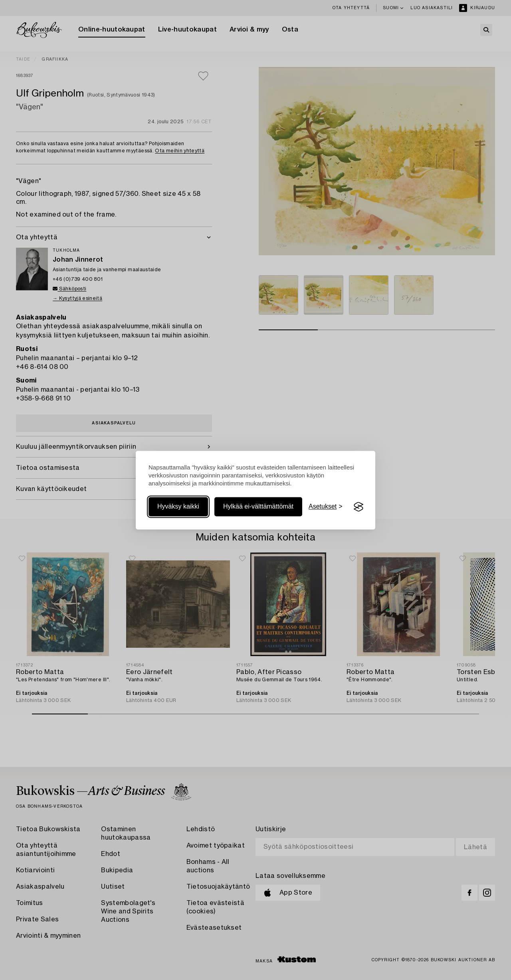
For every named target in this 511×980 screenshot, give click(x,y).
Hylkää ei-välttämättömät (258, 507)
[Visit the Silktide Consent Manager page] (358, 507)
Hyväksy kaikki (178, 507)
